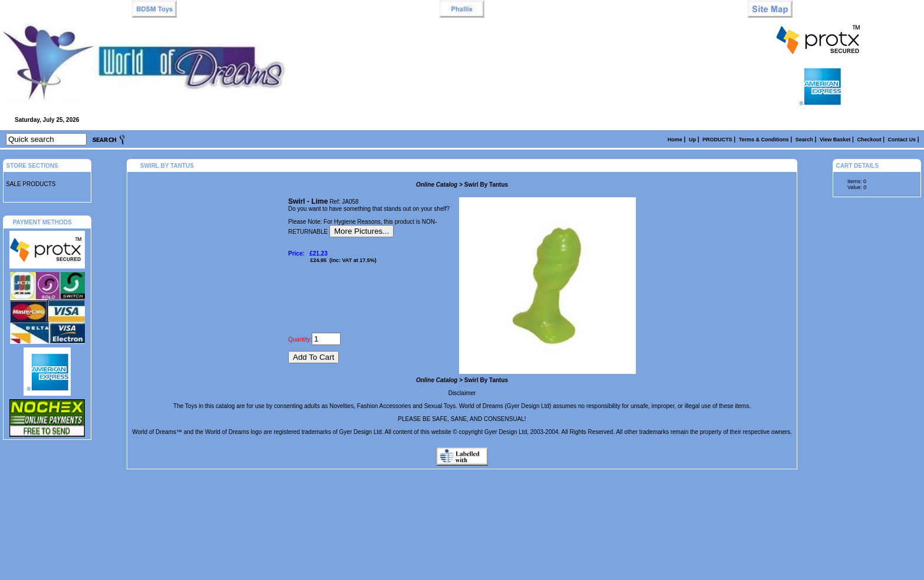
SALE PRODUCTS (31, 184)
